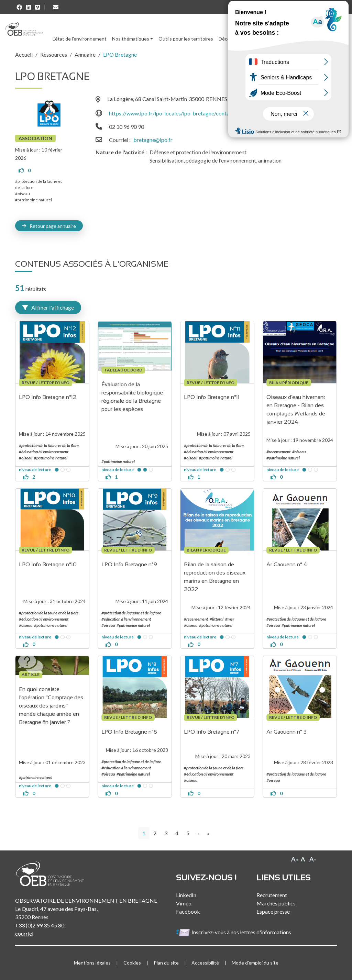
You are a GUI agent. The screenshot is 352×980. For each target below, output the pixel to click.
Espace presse (273, 911)
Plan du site (166, 963)
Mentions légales (92, 963)
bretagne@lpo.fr (153, 140)
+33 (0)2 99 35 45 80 (40, 925)
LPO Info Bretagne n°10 (48, 564)
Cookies (132, 963)
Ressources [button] (262, 39)
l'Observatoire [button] (306, 39)
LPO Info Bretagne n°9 (129, 564)
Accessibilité (205, 963)
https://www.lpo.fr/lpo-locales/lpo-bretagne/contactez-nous (181, 113)
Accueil (24, 54)
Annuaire (85, 54)
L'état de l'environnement (80, 39)
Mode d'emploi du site (255, 963)
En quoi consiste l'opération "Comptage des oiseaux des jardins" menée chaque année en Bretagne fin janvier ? (52, 706)
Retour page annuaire (53, 226)
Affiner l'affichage (48, 307)
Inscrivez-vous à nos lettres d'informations (234, 932)
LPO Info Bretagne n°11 (212, 397)
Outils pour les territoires (186, 39)
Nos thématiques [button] (131, 39)
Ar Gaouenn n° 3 (287, 732)
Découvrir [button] (229, 39)
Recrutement (272, 895)
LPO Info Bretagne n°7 (212, 732)
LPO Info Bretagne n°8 (129, 732)
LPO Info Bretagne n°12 (48, 397)
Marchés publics (276, 903)
